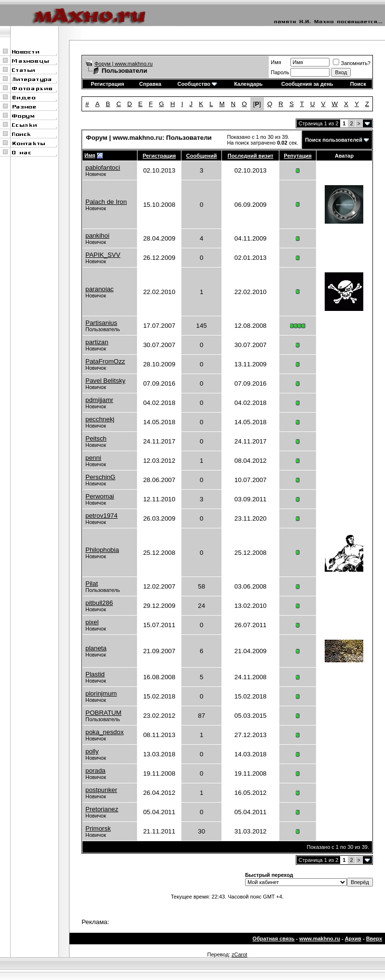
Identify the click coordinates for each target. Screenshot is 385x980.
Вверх (374, 939)
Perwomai (100, 496)
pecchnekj (100, 419)
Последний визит (251, 156)
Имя (276, 62)
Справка (151, 84)
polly (92, 751)
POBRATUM (103, 713)
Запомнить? (352, 63)
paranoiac (100, 289)
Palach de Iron (106, 202)
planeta (96, 648)
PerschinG (100, 477)
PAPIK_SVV (103, 255)
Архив (353, 939)
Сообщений (202, 156)
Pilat (92, 584)
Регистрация (107, 84)
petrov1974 (102, 516)
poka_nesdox (104, 732)
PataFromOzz (105, 361)
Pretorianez (102, 809)
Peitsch (96, 438)
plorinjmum (101, 693)
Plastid (95, 674)
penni (93, 458)
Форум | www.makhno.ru (124, 64)
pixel (92, 622)
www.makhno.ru (320, 939)
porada (96, 771)
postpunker (101, 790)
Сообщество (197, 84)
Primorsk (98, 828)
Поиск (358, 84)
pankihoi (97, 235)
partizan (97, 342)
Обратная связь (273, 939)
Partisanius (101, 323)
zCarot (239, 954)
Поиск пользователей (334, 140)
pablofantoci (103, 168)
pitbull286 (99, 603)
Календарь (248, 84)
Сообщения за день (307, 84)
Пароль (280, 72)
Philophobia (102, 550)
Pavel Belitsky (105, 381)
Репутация (298, 156)
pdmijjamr (99, 400)
